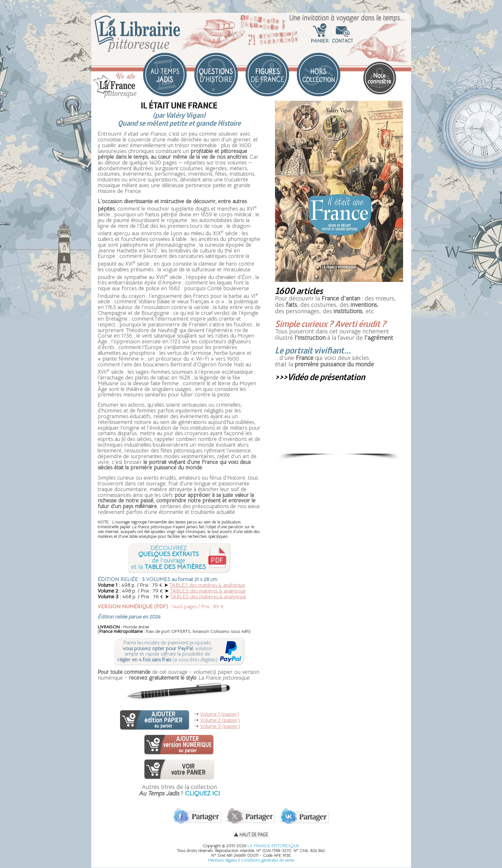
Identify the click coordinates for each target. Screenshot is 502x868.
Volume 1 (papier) (220, 714)
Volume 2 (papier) (220, 720)
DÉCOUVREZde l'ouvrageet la (169, 558)
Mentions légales (223, 860)
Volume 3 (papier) (220, 726)
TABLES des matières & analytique (207, 585)
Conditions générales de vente (267, 860)
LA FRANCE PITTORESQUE (273, 846)
